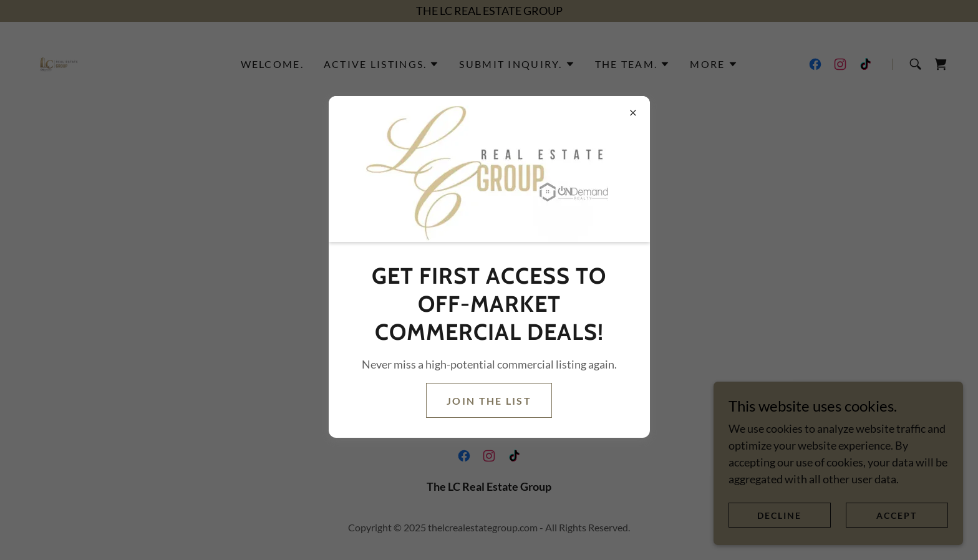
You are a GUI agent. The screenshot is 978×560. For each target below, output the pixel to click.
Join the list (489, 401)
